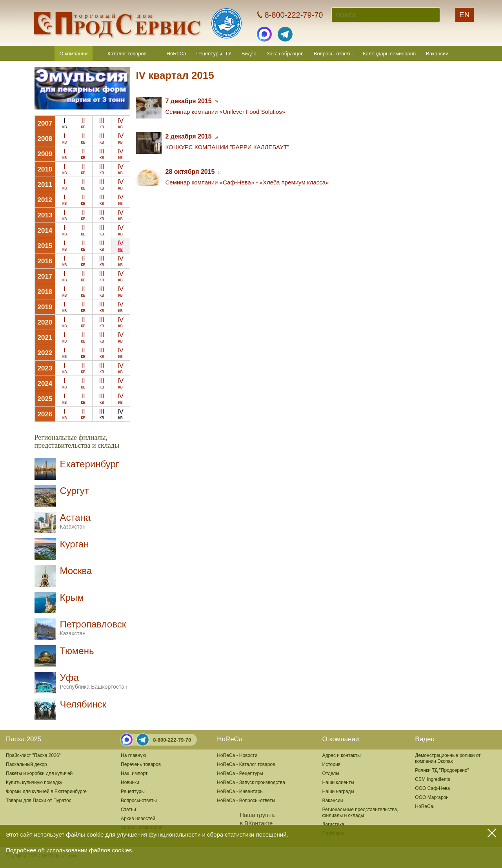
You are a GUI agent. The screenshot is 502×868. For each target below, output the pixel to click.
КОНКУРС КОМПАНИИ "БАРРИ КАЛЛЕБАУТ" (227, 147)
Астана (75, 521)
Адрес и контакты (342, 755)
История (332, 764)
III (102, 123)
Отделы (331, 773)
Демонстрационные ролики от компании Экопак (448, 758)
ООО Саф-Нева (432, 788)
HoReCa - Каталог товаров (246, 764)
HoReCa (176, 54)
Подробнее (21, 850)
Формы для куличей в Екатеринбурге (46, 791)
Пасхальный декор (26, 764)
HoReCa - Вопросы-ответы (246, 801)
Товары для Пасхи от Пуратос (39, 801)
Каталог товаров (127, 54)
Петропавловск (93, 628)
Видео (249, 54)
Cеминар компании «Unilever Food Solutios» (226, 112)
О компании (74, 54)
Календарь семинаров (389, 54)
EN (464, 15)
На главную (133, 755)
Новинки (130, 782)
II (83, 123)
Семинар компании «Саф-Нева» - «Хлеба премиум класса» (247, 182)
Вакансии (437, 54)
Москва (76, 571)
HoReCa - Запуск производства (251, 782)
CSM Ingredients (432, 779)
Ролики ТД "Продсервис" (442, 770)
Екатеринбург (90, 464)
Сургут (75, 491)
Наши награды (338, 791)
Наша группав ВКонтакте (246, 819)
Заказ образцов (285, 54)
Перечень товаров (141, 764)
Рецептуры (133, 791)
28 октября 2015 (193, 172)
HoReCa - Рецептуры (240, 773)
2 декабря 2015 (192, 136)
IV (120, 123)
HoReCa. (425, 806)
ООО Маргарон (432, 797)
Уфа (94, 681)
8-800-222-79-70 (172, 740)
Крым (72, 597)
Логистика (333, 824)
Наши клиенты (338, 782)
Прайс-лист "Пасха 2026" (33, 755)
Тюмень (77, 651)
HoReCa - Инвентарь (240, 791)
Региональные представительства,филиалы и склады (360, 812)
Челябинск (83, 704)
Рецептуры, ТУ (214, 54)
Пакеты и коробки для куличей (39, 773)
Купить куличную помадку (34, 782)
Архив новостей (138, 819)
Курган (75, 544)
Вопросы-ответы (333, 54)
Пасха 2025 (24, 739)
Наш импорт (134, 773)
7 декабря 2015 (192, 101)
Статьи (128, 810)
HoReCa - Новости (237, 755)
